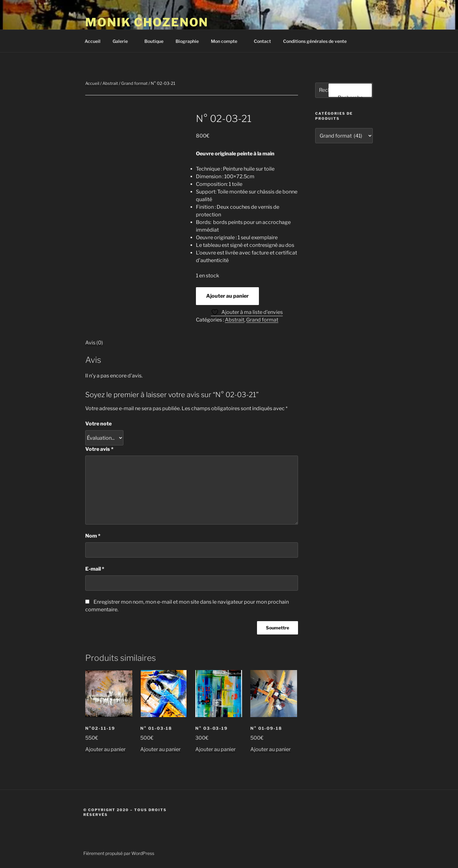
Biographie (187, 41)
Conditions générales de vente (315, 41)
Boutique (154, 41)
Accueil (93, 41)
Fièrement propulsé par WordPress (119, 853)
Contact (262, 41)
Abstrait (110, 83)
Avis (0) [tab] (94, 343)
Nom (93, 536)
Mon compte (227, 41)
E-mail (95, 569)
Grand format (134, 83)
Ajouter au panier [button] (105, 749)
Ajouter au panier (227, 296)
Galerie (123, 41)
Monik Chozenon (147, 22)
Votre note (98, 424)
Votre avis (99, 449)
